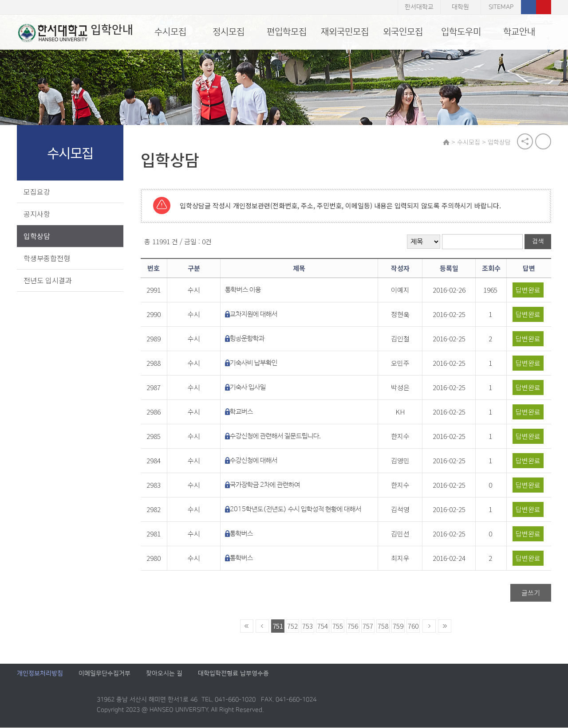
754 (323, 626)
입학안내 (74, 33)
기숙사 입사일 (249, 388)
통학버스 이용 (244, 290)
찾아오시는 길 (164, 674)
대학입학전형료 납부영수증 (233, 674)
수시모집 (170, 32)
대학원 (460, 7)
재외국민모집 (345, 32)
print (543, 142)
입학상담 (37, 236)
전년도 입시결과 (48, 280)
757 (368, 626)
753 (308, 626)
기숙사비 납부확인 (254, 363)
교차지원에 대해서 (254, 315)
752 (293, 626)
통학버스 (242, 534)
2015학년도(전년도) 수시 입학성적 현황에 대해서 (296, 510)
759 (398, 626)
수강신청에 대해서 (254, 461)
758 (383, 626)
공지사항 (37, 214)
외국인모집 (403, 32)
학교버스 (242, 412)
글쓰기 (531, 593)
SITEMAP (501, 7)
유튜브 (544, 7)
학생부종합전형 (47, 258)
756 (353, 626)
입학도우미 (461, 32)
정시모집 (229, 32)
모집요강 (37, 192)
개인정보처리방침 (40, 674)
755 (338, 626)
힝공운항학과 (248, 339)
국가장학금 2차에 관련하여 (266, 485)
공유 (525, 142)
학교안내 (519, 32)
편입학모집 (287, 32)
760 (414, 626)
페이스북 (529, 7)
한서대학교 (419, 7)
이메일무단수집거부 (105, 674)
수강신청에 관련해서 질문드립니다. (276, 436)
